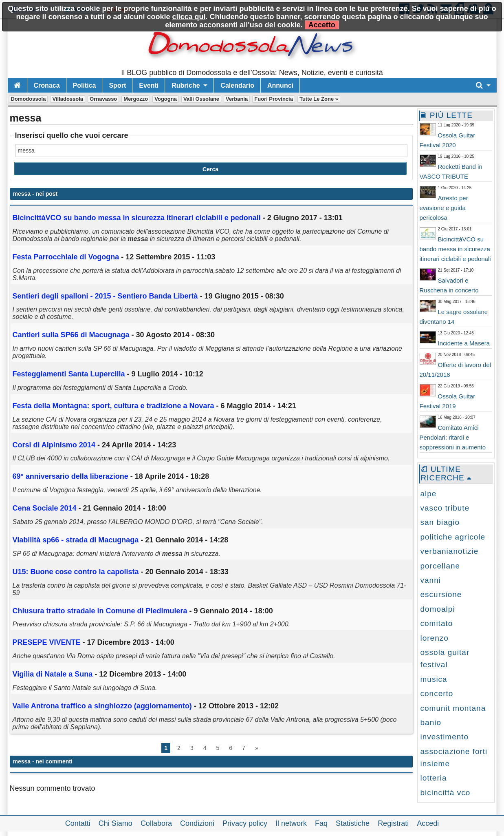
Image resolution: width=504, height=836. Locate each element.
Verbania (237, 99)
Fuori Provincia (274, 99)
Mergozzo (136, 99)
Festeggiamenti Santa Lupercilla (69, 374)
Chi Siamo (116, 823)
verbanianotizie (450, 551)
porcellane (440, 566)
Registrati (393, 823)
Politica (85, 85)
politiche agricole (453, 537)
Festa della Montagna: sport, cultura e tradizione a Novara (113, 406)
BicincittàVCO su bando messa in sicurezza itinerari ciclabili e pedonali (455, 249)
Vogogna (166, 99)
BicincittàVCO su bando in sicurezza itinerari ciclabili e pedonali (137, 218)
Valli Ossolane (201, 99)
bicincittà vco (446, 793)
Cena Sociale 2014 (46, 508)
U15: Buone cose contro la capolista (77, 572)
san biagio (440, 522)
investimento (445, 737)
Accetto (322, 25)
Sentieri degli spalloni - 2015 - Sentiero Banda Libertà (105, 296)
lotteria (434, 778)
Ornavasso (103, 99)
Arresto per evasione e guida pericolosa (444, 208)
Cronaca (47, 85)
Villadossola (68, 99)
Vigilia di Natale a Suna (53, 674)
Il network (291, 823)
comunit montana (453, 708)
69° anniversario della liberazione (70, 476)
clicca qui (189, 17)
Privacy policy (245, 823)
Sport (117, 85)
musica (434, 679)
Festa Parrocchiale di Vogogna (66, 257)
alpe (429, 494)
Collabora (156, 823)
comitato (437, 623)
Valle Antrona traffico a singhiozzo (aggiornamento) (102, 706)
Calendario (237, 85)
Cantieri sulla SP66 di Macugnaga (71, 335)
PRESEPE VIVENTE (47, 642)
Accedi (428, 823)
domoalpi (438, 609)
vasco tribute (445, 508)
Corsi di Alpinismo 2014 (55, 445)
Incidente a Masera (464, 343)
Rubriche (186, 85)
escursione (441, 594)
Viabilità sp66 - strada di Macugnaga (76, 540)
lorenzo (435, 638)
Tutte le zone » (319, 99)
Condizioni (197, 823)
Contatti (78, 823)
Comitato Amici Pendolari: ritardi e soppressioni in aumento (453, 437)
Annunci (280, 85)
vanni (431, 580)
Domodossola (29, 99)
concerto (437, 693)
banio (431, 722)
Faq (321, 823)
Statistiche (353, 823)
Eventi (149, 85)
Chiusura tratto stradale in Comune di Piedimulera (100, 611)
